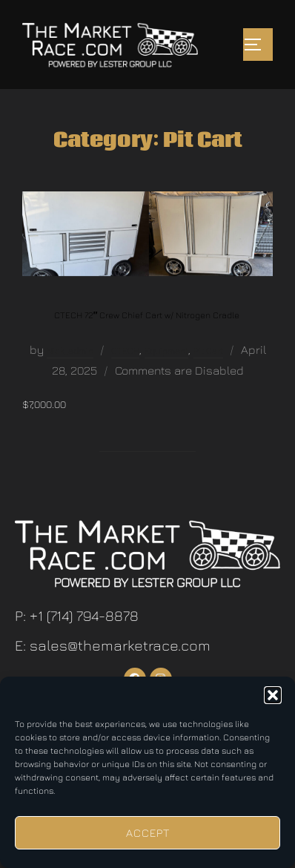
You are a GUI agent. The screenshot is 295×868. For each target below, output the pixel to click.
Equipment (166, 351)
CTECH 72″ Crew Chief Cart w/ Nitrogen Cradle (147, 315)
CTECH (125, 351)
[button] (273, 695)
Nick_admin (70, 351)
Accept (148, 833)
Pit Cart (208, 351)
